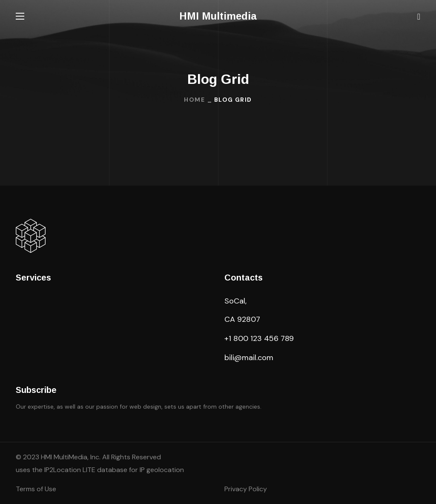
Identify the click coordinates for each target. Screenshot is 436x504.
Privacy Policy (246, 489)
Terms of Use (36, 489)
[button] (419, 16)
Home (194, 100)
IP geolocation (162, 470)
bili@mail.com (249, 358)
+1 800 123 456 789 (259, 338)
